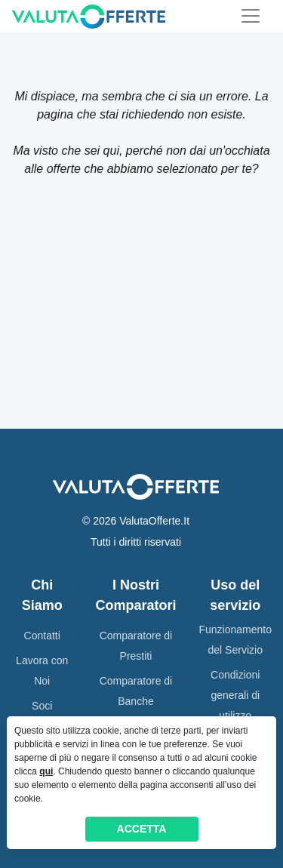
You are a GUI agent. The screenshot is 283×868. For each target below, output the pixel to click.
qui (46, 771)
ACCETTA (142, 829)
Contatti (42, 636)
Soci (42, 706)
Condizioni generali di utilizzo (235, 695)
